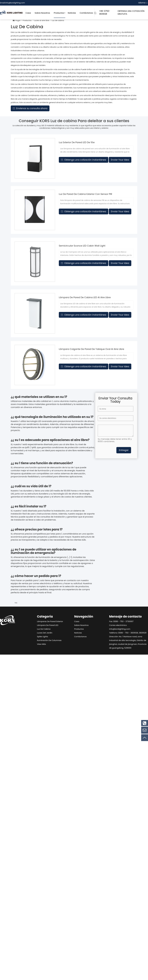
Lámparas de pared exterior (50, 621)
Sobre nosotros (42, 13)
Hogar (18, 20)
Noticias (72, 13)
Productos (59, 13)
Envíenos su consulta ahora (30, 108)
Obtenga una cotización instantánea (84, 160)
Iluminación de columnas (49, 640)
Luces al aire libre (42, 20)
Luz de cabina (44, 629)
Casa (28, 13)
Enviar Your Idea (120, 160)
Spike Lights (43, 637)
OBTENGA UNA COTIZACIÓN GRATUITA (131, 12)
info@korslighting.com (15, 3)
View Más (41, 644)
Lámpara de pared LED (48, 625)
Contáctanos (86, 13)
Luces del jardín (45, 633)
